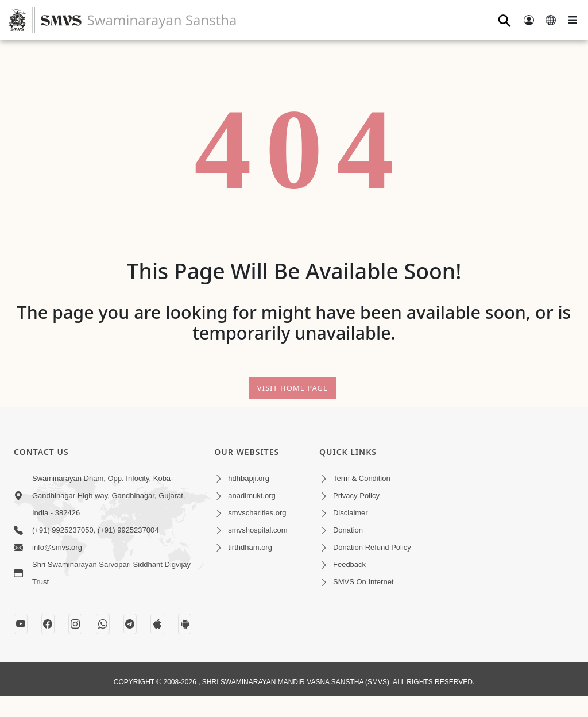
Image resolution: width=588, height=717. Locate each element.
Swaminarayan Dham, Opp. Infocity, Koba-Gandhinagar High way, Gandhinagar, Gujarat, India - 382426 (109, 496)
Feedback (349, 564)
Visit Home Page (293, 388)
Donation (348, 530)
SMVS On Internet (363, 582)
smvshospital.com (258, 530)
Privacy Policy (356, 496)
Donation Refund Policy (372, 547)
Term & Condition (362, 478)
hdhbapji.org (249, 478)
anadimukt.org (252, 496)
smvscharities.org (257, 513)
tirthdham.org (250, 547)
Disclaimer (351, 513)
